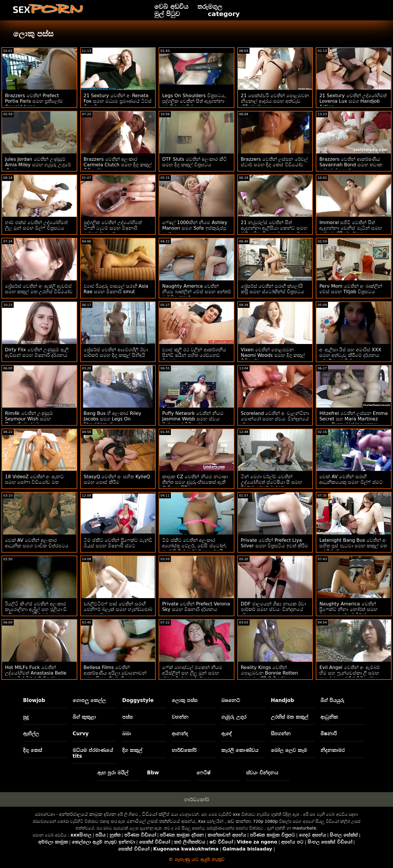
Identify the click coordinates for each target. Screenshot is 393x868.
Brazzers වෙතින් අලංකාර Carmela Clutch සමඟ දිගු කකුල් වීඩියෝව (118, 165)
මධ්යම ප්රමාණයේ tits (93, 753)
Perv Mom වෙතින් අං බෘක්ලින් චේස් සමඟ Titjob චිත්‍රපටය (351, 289)
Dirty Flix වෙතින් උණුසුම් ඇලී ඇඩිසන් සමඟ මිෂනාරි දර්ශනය (37, 352)
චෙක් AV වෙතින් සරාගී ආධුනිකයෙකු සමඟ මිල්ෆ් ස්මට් (351, 479)
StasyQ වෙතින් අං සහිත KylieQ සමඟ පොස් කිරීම (117, 479)
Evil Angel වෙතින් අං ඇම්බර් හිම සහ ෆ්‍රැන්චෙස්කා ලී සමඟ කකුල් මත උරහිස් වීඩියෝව (349, 673)
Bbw (153, 773)
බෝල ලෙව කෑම (289, 750)
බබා (127, 733)
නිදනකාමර (333, 750)
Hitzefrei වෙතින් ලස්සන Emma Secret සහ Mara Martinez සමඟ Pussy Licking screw (353, 419)
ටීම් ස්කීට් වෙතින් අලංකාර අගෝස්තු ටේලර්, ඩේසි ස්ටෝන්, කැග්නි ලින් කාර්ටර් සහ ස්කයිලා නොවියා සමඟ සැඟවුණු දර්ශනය (195, 549)
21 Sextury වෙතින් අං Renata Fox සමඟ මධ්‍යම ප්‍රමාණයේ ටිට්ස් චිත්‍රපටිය (118, 101)
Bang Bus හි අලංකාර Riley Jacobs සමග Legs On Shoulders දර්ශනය (113, 419)
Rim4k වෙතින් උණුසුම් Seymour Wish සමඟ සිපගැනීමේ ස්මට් (29, 419)
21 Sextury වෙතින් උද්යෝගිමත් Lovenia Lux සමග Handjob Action (353, 101)
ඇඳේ (227, 733)
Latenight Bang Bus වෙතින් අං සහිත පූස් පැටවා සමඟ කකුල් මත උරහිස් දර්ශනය (353, 546)
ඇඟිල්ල (31, 733)
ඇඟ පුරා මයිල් (113, 773)
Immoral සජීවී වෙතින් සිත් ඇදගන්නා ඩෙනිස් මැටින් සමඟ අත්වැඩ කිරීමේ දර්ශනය (350, 228)
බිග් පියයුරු (332, 700)
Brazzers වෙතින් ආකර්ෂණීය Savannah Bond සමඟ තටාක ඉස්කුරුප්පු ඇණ (351, 165)
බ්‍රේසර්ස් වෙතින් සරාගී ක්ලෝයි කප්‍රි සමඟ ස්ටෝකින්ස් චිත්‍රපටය (272, 289)
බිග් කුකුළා (84, 717)
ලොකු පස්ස (185, 700)
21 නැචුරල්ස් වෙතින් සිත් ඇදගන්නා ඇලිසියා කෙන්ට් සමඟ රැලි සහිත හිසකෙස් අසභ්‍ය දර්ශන (274, 228)
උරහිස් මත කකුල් (290, 717)
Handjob (283, 700)
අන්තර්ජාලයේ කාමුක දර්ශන (88, 814)
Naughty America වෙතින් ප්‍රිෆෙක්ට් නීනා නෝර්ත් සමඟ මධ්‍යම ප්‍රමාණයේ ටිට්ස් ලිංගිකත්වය (348, 612)
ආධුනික (329, 717)
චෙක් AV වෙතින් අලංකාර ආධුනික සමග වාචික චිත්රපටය (37, 543)
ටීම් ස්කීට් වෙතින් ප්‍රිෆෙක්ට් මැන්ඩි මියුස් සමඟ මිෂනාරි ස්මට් (118, 543)
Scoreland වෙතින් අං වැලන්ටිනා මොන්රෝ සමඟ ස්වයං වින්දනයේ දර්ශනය (275, 419)
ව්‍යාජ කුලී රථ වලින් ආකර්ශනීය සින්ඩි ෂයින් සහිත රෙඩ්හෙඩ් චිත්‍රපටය (194, 355)
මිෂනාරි (329, 733)
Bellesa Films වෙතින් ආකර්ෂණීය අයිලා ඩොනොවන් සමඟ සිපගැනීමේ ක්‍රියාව (115, 673)
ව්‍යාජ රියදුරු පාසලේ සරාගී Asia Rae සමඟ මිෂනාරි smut (116, 289)
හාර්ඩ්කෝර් (184, 750)
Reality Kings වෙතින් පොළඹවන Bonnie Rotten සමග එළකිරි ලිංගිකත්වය (269, 673)
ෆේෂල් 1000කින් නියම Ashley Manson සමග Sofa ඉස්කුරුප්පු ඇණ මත (195, 228)
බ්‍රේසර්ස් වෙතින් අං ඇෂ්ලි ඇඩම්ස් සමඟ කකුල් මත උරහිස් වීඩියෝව (39, 289)
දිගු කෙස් (33, 750)
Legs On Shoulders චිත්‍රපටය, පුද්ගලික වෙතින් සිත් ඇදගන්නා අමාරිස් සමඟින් (194, 101)
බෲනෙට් (231, 700)
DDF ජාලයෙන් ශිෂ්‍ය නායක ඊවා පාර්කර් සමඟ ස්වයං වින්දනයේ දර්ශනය (273, 609)
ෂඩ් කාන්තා (239, 821)
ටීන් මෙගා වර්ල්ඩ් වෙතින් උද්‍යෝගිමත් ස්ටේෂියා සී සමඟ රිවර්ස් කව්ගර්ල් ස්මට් (271, 482)
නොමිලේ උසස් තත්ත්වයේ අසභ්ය (161, 821)
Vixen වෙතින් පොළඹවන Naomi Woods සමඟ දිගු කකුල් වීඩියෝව (273, 355)
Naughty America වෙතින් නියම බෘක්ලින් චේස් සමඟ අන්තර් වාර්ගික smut (196, 292)
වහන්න (180, 717)
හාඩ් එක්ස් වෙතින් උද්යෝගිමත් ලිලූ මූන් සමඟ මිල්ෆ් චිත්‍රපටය (36, 225)
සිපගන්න (281, 733)
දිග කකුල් (132, 750)
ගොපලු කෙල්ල (89, 700)
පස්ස (127, 717)
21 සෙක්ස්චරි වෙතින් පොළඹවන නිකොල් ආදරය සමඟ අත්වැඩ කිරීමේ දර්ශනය (275, 101)
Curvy (81, 733)
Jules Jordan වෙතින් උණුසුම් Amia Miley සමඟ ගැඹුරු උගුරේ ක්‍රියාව (38, 165)
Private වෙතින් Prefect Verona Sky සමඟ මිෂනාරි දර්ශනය (196, 607)
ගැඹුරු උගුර (234, 717)
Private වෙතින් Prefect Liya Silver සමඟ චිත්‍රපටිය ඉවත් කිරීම (274, 543)
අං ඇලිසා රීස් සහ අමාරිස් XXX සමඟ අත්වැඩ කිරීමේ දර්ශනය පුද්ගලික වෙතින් (350, 355)
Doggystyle (138, 700)
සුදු (26, 717)
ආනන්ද (180, 733)
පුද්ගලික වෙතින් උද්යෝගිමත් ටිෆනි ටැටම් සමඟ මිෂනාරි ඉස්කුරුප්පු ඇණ (113, 228)
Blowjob (34, 700)
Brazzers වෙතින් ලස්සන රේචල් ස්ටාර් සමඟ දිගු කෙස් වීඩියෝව (274, 162)
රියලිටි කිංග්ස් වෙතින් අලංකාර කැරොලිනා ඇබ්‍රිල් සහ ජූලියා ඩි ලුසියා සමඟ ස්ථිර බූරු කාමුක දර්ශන (36, 612)
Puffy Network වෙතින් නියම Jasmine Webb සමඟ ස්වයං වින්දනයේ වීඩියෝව (193, 419)
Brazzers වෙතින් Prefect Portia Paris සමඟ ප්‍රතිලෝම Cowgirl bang (34, 101)
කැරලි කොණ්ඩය (240, 750)
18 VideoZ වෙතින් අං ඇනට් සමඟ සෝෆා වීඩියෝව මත (35, 479)
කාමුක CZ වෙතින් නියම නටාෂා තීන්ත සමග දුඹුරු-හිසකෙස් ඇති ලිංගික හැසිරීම (195, 482)
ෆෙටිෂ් (203, 773)
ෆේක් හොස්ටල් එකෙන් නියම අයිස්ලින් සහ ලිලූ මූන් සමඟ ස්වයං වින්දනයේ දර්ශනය (192, 673)
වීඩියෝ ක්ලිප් (156, 814)
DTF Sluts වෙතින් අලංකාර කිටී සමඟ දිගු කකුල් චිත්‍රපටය (194, 162)
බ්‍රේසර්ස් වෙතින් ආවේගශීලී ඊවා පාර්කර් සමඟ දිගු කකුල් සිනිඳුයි (116, 352)
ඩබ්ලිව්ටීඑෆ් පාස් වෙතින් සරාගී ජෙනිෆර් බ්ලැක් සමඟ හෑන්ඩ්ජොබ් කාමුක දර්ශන (118, 609)
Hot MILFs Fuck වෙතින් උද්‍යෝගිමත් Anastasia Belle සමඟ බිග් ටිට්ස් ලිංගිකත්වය (36, 673)
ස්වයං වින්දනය (262, 773)
